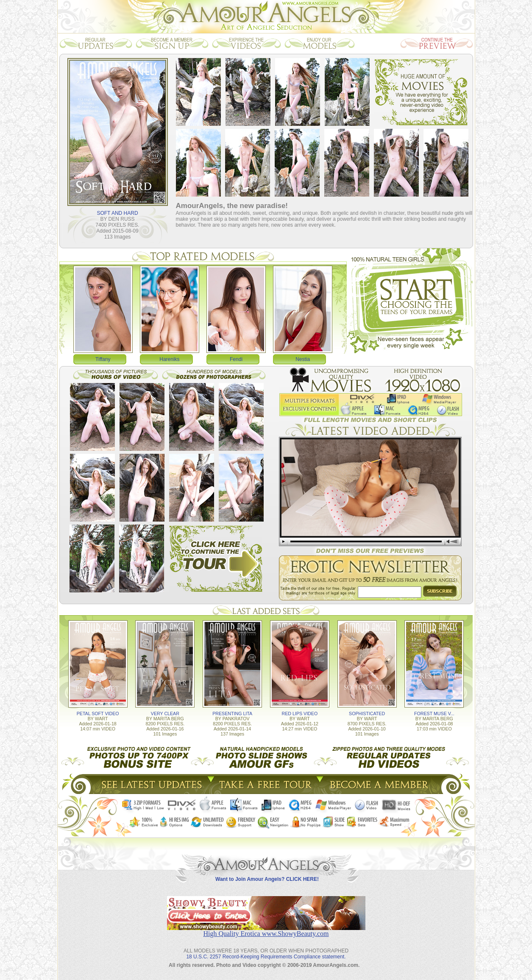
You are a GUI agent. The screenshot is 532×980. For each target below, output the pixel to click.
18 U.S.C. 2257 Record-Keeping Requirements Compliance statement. (266, 957)
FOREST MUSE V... (434, 713)
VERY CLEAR (165, 713)
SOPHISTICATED (367, 713)
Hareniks (169, 359)
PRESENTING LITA (232, 713)
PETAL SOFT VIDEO (98, 713)
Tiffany (103, 359)
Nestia (303, 359)
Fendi (236, 359)
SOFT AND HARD (117, 213)
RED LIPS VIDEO (300, 713)
